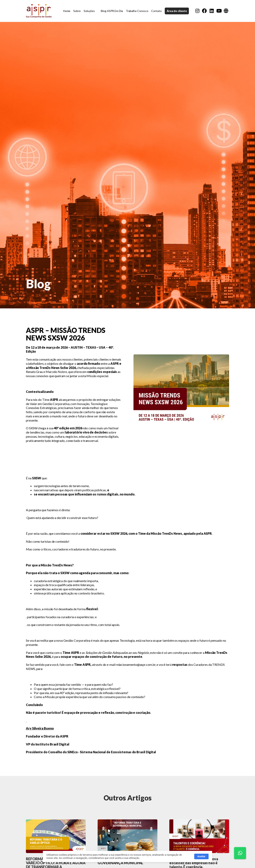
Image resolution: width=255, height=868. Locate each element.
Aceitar (201, 859)
